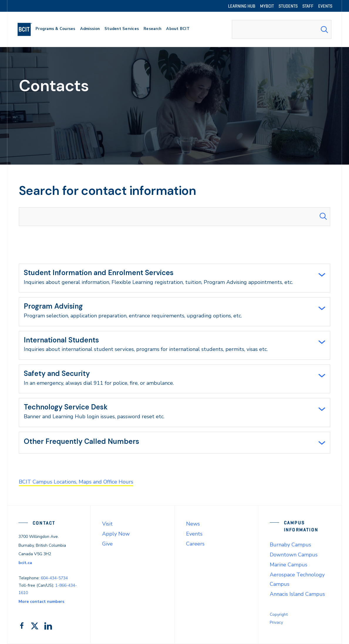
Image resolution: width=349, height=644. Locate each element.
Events (194, 534)
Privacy (276, 622)
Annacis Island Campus (297, 594)
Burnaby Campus (290, 545)
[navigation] (27, 29)
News (193, 524)
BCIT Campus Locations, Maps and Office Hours (76, 482)
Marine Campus (289, 565)
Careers (195, 544)
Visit (107, 524)
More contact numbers (41, 602)
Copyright (279, 614)
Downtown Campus (294, 555)
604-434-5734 (54, 578)
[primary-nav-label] (55, 30)
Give (107, 544)
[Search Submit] (324, 29)
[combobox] (282, 29)
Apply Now (116, 534)
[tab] (174, 278)
